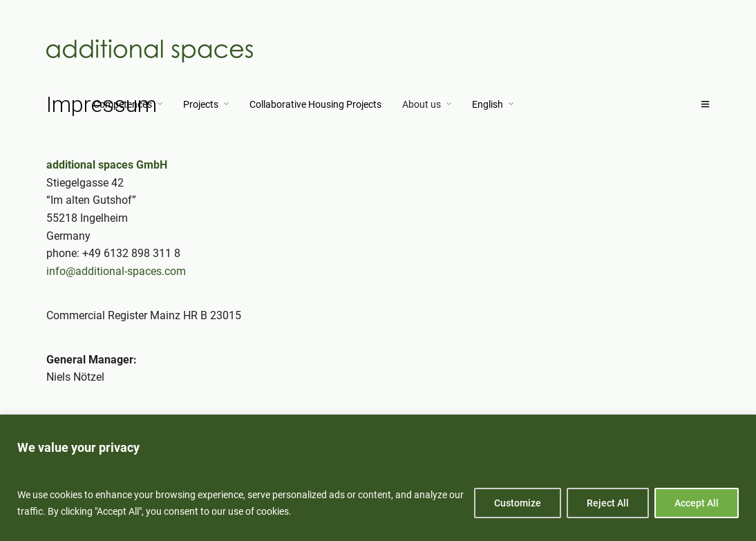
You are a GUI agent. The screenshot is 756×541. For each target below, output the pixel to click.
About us (422, 104)
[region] (378, 478)
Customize (518, 503)
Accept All (697, 503)
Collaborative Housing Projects (315, 104)
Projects (201, 104)
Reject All (608, 503)
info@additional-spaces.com (116, 271)
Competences (123, 104)
